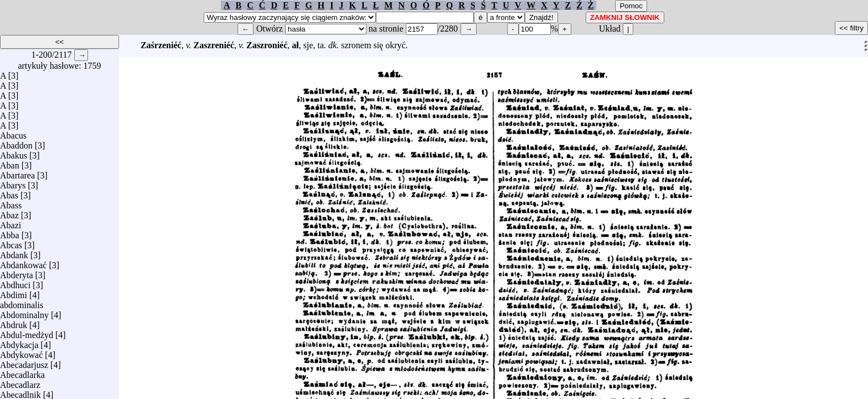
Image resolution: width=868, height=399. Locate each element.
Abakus (14, 153)
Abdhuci (15, 282)
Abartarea (17, 173)
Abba (10, 232)
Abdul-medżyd (27, 332)
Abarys (13, 183)
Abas (9, 193)
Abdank (14, 252)
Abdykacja (19, 342)
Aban (10, 163)
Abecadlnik (20, 392)
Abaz (9, 213)
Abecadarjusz (24, 362)
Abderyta (17, 272)
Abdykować (21, 352)
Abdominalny (24, 312)
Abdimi (14, 292)
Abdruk (14, 322)
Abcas (11, 242)
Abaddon (16, 143)
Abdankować (23, 262)
